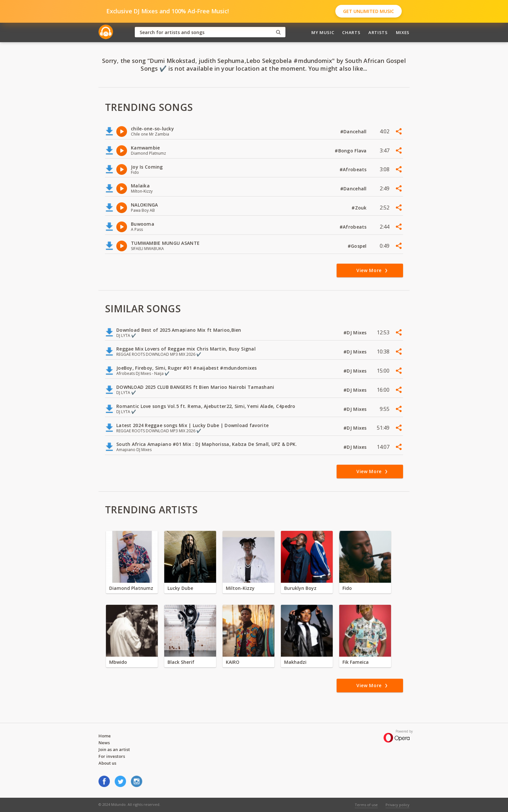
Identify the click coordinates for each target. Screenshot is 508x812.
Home (105, 736)
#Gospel (358, 246)
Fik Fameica (356, 662)
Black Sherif (181, 662)
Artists (378, 32)
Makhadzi (295, 662)
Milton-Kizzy (240, 588)
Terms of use (366, 805)
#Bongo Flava (351, 151)
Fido (347, 588)
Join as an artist (114, 749)
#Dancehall (354, 131)
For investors (112, 756)
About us (107, 763)
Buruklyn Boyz (300, 588)
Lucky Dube (180, 588)
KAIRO (233, 662)
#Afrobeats (354, 169)
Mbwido (118, 662)
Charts (351, 32)
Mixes (403, 32)
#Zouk (360, 208)
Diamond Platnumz (131, 588)
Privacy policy (398, 805)
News (104, 743)
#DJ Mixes (356, 333)
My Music (323, 32)
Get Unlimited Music (369, 11)
